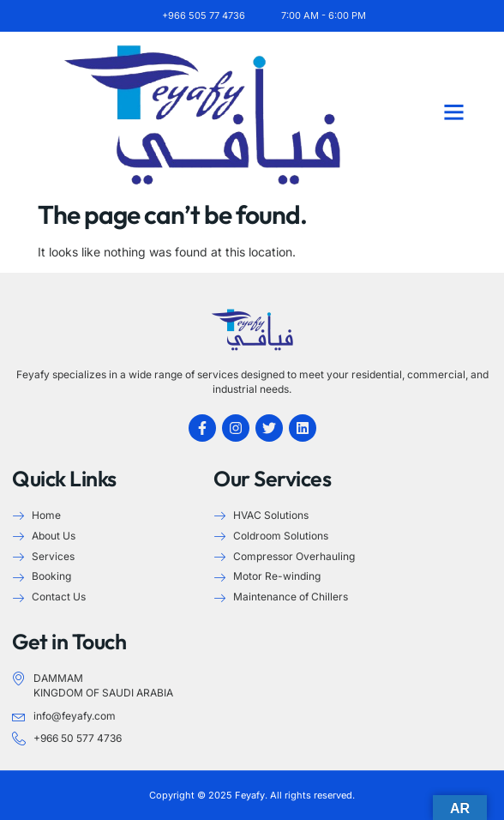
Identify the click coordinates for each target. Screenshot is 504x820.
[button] (453, 112)
